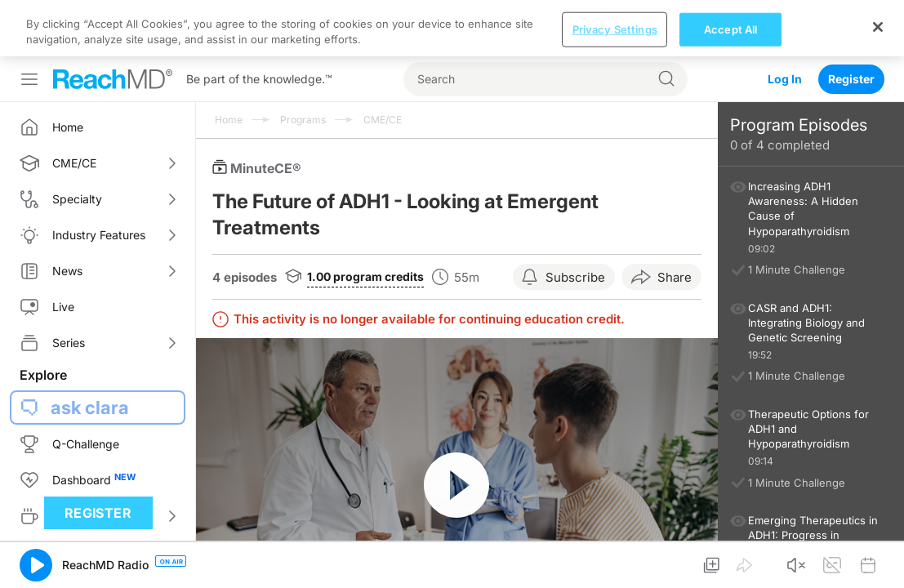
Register (851, 22)
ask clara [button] (90, 351)
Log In (785, 22)
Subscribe (575, 221)
